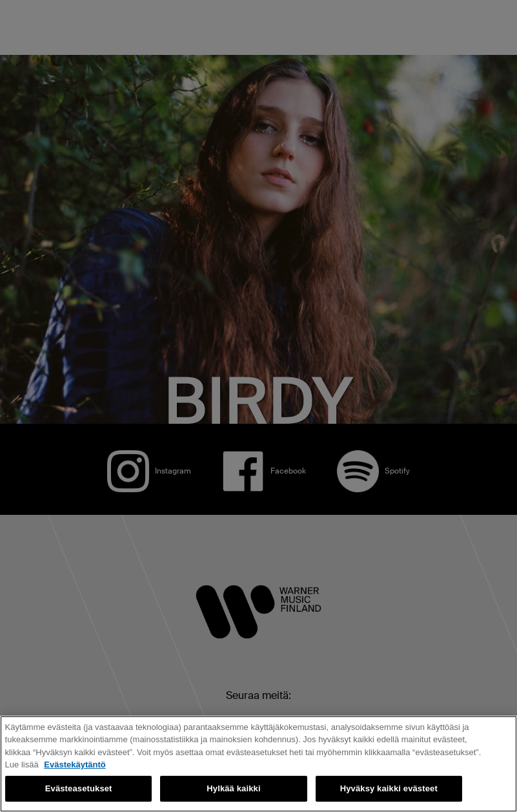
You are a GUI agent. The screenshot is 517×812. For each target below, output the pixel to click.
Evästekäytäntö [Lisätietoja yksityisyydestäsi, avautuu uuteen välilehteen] (75, 765)
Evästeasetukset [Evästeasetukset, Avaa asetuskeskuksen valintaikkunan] (79, 788)
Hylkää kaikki (233, 788)
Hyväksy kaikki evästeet (389, 788)
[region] (258, 764)
